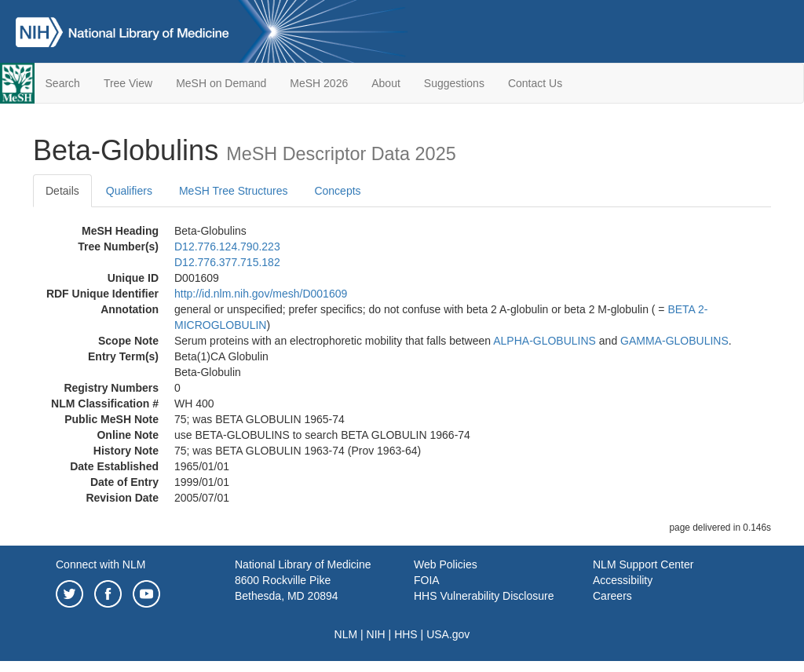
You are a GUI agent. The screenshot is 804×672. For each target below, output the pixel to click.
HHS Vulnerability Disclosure (484, 596)
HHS (406, 634)
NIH (376, 634)
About (386, 83)
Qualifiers (129, 191)
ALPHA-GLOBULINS (545, 341)
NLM (346, 634)
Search (63, 83)
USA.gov (448, 634)
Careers (612, 596)
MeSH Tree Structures (234, 191)
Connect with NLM (100, 564)
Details (62, 191)
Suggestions (454, 83)
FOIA (427, 580)
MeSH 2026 (319, 83)
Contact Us (535, 83)
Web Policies (446, 564)
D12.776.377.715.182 (227, 262)
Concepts (337, 191)
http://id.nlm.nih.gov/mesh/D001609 (261, 294)
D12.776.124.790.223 (227, 247)
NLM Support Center (643, 564)
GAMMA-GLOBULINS (674, 341)
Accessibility (623, 580)
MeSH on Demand (221, 83)
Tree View (128, 83)
